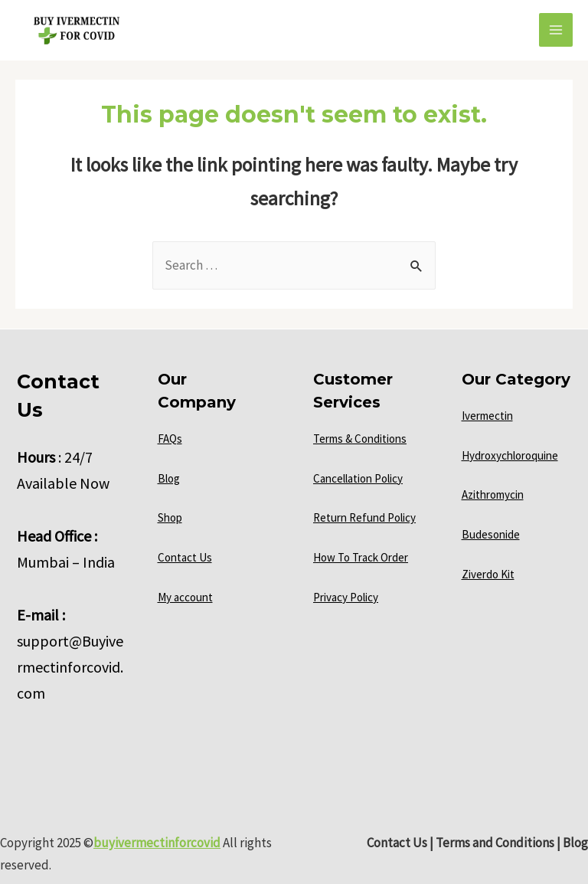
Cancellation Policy (358, 478)
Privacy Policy (346, 597)
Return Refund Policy (364, 517)
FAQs (170, 439)
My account (185, 597)
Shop (170, 517)
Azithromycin (493, 494)
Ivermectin (487, 416)
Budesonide (491, 534)
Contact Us (185, 557)
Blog (169, 478)
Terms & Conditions (360, 439)
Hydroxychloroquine (510, 455)
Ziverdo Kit (488, 574)
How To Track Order (361, 557)
